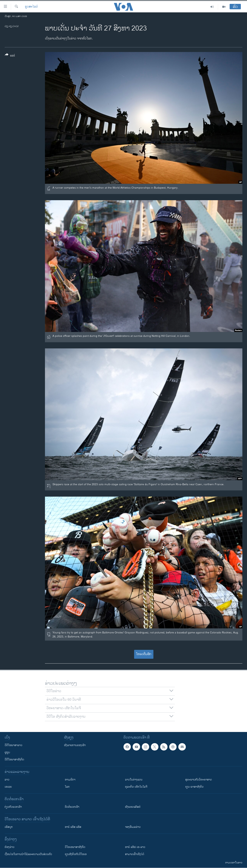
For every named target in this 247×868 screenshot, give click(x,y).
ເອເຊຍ (8, 787)
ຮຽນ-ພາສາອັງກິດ (194, 787)
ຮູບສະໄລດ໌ (31, 7)
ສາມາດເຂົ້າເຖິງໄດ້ (135, 854)
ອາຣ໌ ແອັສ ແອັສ (73, 827)
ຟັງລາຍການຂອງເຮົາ (75, 745)
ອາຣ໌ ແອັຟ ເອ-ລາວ (135, 847)
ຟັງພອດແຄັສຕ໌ (133, 807)
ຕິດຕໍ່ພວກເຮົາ (72, 807)
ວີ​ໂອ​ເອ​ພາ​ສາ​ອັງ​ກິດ (75, 847)
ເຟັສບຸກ (9, 827)
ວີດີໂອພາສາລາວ (14, 745)
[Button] (10, 56)
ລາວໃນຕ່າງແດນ (134, 780)
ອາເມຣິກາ (70, 780)
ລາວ (7, 780)
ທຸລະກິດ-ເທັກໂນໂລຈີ (136, 787)
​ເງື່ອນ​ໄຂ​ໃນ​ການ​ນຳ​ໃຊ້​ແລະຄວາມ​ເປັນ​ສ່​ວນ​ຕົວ (28, 854)
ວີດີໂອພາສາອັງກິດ (14, 759)
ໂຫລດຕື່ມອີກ (144, 654)
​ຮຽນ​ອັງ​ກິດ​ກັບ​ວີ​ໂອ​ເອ (76, 854)
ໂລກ (67, 787)
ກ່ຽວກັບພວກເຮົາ (13, 807)
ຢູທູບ (7, 752)
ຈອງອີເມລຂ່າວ (133, 827)
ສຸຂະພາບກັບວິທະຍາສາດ (199, 780)
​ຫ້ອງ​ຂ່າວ (10, 847)
